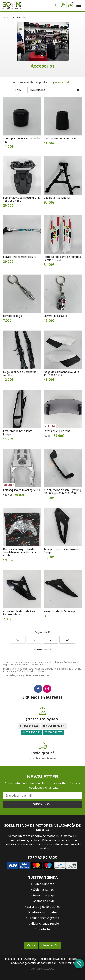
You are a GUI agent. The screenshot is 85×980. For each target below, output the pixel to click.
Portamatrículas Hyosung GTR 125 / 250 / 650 (21, 199)
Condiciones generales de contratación (33, 963)
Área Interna (66, 963)
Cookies (72, 959)
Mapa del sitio (14, 959)
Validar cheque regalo (44, 924)
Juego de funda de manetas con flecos (20, 373)
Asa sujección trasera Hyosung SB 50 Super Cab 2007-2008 (62, 491)
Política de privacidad (52, 959)
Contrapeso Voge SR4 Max (60, 138)
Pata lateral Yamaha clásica (20, 257)
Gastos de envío (44, 901)
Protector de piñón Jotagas (60, 611)
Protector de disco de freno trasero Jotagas (20, 613)
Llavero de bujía (12, 316)
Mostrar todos (63, 82)
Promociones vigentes (44, 918)
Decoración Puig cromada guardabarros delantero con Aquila (20, 552)
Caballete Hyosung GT (57, 198)
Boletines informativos (44, 912)
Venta (31, 945)
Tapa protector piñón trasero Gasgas (61, 551)
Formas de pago (44, 895)
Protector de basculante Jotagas (18, 432)
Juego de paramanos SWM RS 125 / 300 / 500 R (62, 373)
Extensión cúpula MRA (57, 431)
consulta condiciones (42, 759)
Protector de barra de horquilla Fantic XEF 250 (62, 258)
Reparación (50, 945)
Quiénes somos (44, 890)
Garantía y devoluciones (44, 907)
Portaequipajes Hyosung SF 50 (21, 490)
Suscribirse (42, 804)
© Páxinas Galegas (42, 969)
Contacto (44, 929)
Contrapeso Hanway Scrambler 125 (22, 140)
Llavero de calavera (55, 316)
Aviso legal (31, 959)
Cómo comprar (44, 884)
